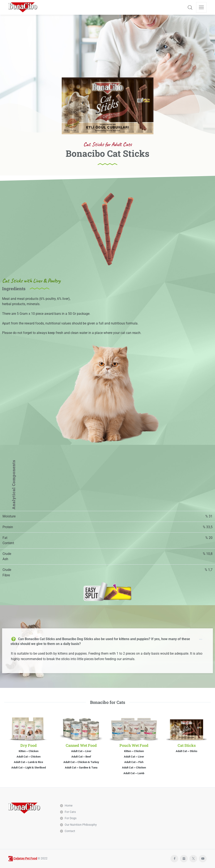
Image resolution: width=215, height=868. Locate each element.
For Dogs (71, 818)
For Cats (70, 812)
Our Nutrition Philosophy (81, 825)
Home (69, 806)
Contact (70, 831)
